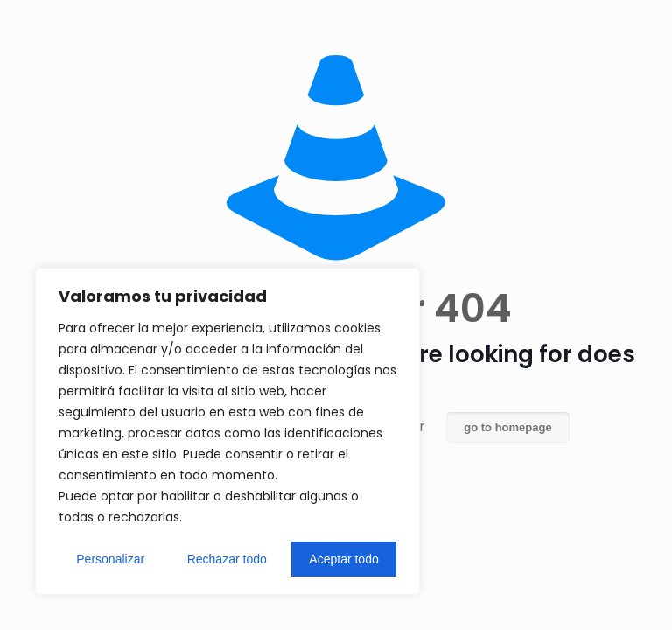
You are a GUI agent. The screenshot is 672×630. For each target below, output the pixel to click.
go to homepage (507, 427)
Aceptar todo (343, 559)
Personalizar (110, 559)
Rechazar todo (227, 559)
